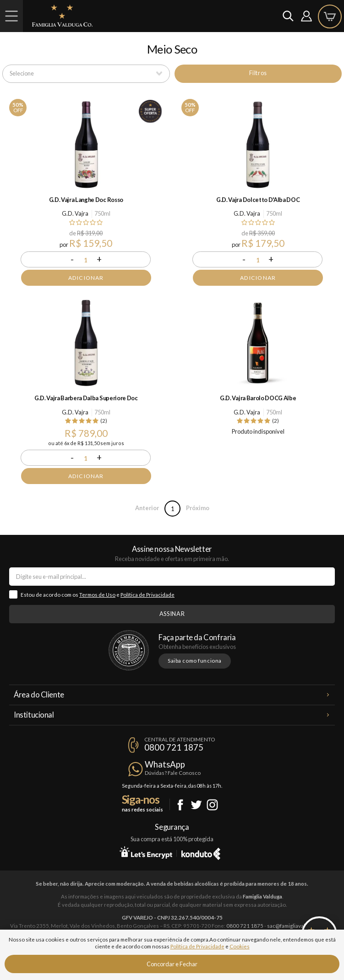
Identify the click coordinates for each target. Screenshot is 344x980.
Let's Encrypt (146, 852)
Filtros (258, 73)
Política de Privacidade (147, 595)
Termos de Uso (97, 595)
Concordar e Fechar (172, 964)
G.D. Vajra (75, 213)
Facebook (180, 805)
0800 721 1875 (174, 747)
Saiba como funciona (195, 661)
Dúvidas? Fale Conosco (173, 773)
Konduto (201, 852)
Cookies (240, 946)
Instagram (212, 805)
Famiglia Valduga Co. (62, 16)
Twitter (196, 805)
